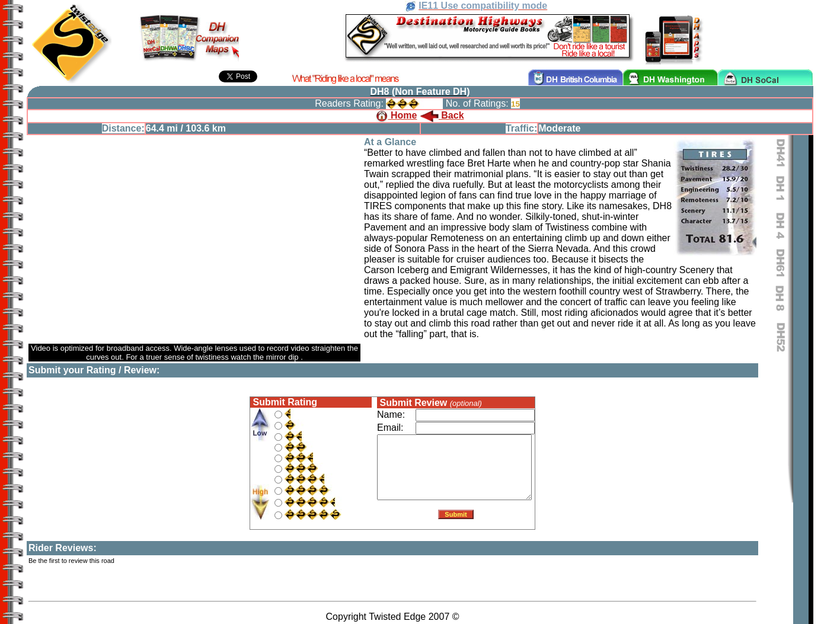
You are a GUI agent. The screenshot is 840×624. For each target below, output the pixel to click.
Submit (456, 517)
